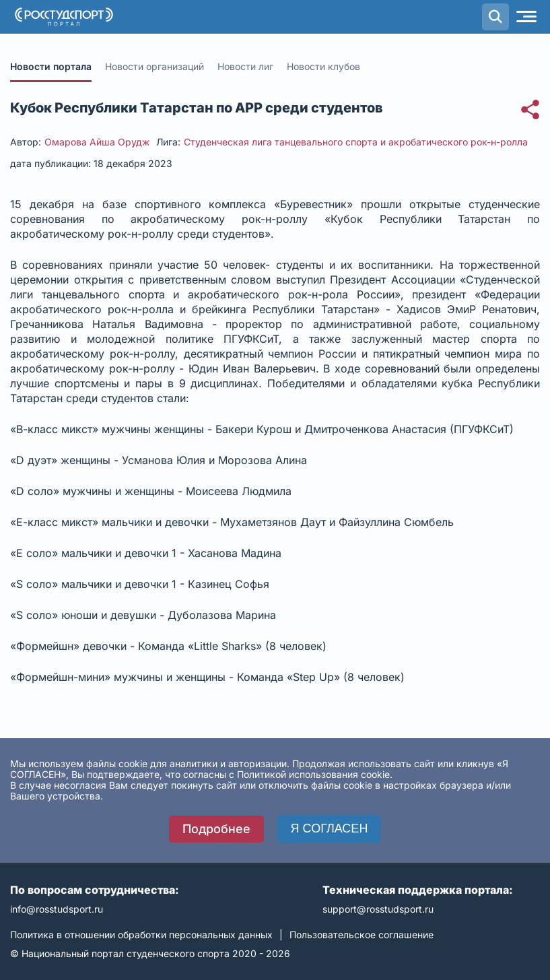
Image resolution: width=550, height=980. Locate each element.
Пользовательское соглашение (362, 935)
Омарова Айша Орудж (97, 142)
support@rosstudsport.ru (378, 909)
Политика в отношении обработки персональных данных (141, 935)
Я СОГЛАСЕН (330, 828)
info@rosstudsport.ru (57, 909)
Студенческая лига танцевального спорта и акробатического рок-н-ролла (356, 142)
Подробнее (216, 829)
